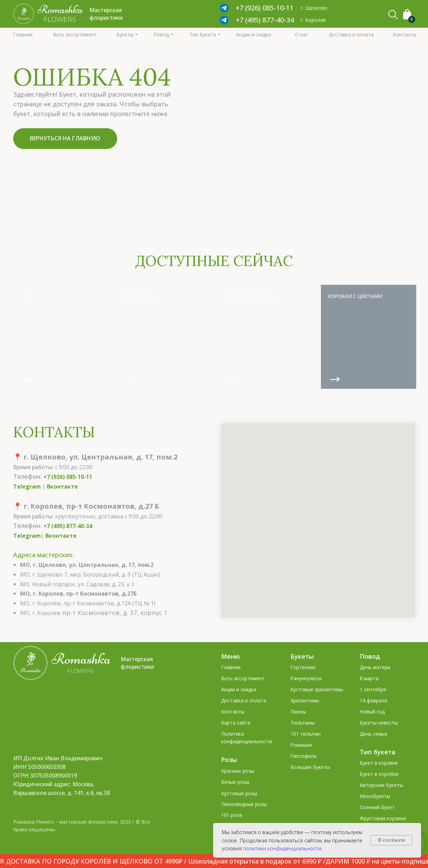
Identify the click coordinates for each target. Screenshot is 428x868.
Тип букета (378, 752)
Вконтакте (62, 486)
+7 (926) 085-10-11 (68, 477)
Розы (229, 760)
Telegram (27, 486)
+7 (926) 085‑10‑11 (265, 8)
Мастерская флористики (137, 663)
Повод (370, 656)
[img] (61, 337)
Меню (230, 656)
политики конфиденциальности (282, 848)
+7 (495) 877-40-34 (265, 20)
